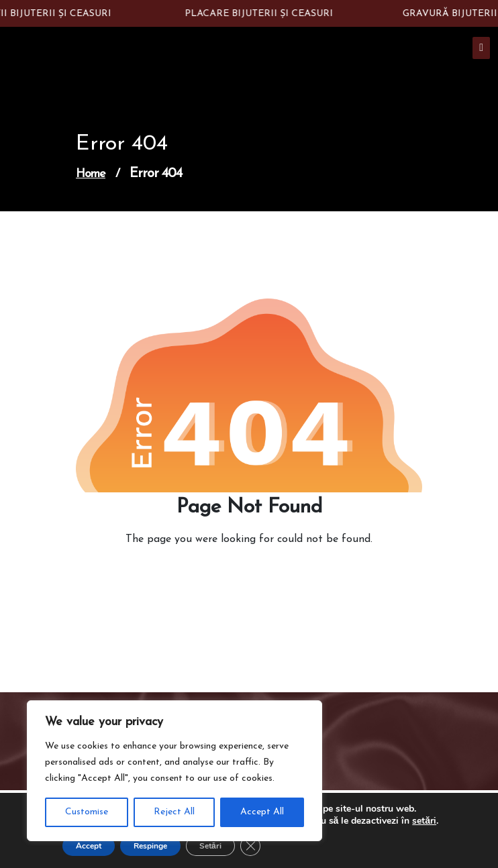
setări (424, 821)
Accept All (262, 812)
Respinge (150, 846)
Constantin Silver (124, 53)
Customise (87, 812)
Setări (210, 846)
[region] (175, 771)
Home (91, 174)
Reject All (174, 812)
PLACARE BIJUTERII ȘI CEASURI (261, 14)
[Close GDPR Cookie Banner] (250, 846)
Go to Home (244, 577)
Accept (89, 846)
